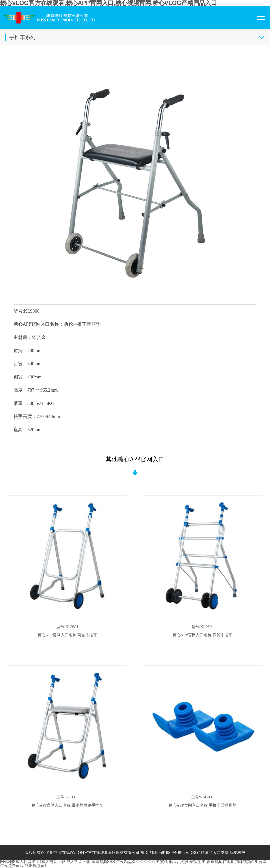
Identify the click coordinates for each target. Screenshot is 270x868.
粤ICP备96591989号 (159, 853)
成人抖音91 (26, 862)
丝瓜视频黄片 (37, 866)
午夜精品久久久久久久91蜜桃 (142, 862)
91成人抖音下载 (51, 862)
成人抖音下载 (78, 862)
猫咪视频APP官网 (251, 862)
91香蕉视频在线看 (218, 862)
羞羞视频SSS (103, 862)
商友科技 (237, 853)
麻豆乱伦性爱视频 (185, 862)
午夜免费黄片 (12, 866)
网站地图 (8, 862)
